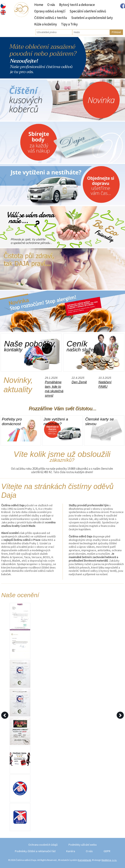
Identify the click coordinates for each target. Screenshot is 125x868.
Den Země (79, 382)
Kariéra (71, 851)
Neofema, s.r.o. (109, 860)
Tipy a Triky (69, 24)
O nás (51, 5)
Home (39, 5)
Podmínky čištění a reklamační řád (35, 851)
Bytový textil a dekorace (77, 5)
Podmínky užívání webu (83, 845)
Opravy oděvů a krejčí (50, 11)
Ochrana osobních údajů (43, 845)
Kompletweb (84, 860)
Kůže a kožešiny (46, 24)
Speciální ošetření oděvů (88, 11)
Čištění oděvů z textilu (51, 18)
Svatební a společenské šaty (92, 18)
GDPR (107, 851)
